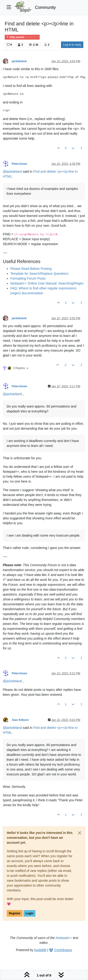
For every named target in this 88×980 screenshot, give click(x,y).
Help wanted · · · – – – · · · (22, 37)
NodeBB (40, 950)
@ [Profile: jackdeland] (12, 171)
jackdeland (19, 61)
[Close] (80, 833)
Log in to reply (72, 45)
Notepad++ (64, 938)
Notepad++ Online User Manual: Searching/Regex (47, 283)
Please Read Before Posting (31, 269)
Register (15, 913)
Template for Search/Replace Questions (39, 274)
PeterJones (19, 164)
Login (29, 913)
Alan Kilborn (20, 720)
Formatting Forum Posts (28, 278)
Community (45, 7)
